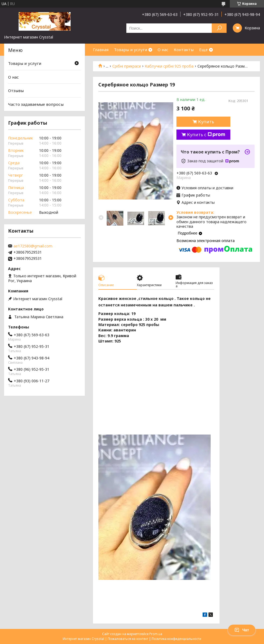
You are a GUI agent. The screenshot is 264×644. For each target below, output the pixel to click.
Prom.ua (156, 634)
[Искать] (219, 28)
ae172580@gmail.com (33, 246)
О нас (163, 50)
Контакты (184, 50)
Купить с (206, 135)
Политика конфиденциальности (176, 639)
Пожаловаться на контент (128, 639)
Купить (206, 122)
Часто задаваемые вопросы (36, 104)
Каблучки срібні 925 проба (169, 66)
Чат (242, 630)
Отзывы (16, 90)
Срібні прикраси (127, 66)
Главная (101, 50)
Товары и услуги (131, 50)
